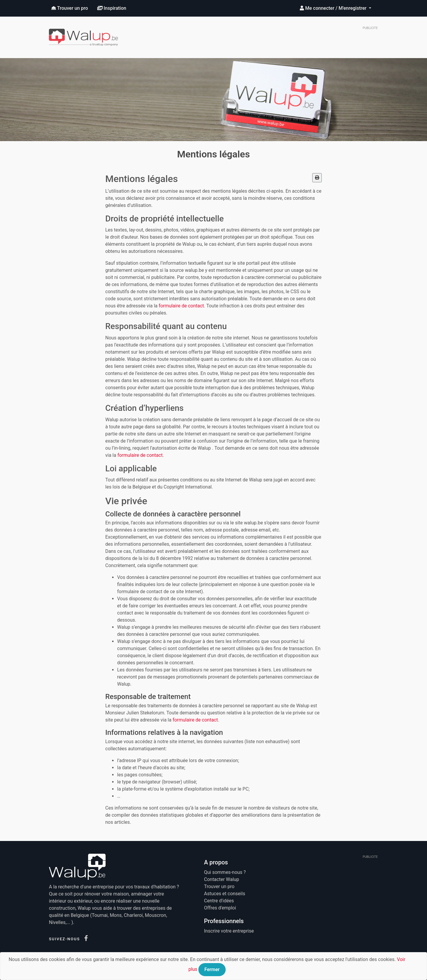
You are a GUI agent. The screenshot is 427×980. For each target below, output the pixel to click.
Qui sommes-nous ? (225, 872)
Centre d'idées (219, 901)
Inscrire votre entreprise (229, 931)
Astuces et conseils (225, 894)
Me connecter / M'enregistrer (334, 8)
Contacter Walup (222, 879)
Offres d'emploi (220, 908)
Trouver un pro (70, 8)
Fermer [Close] (212, 969)
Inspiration (112, 8)
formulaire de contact (181, 306)
